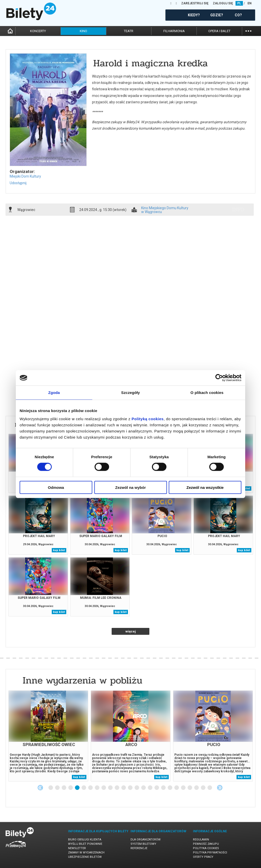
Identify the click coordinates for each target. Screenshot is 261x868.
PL (239, 3)
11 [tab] (117, 788)
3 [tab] (64, 788)
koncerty (38, 31)
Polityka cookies (206, 848)
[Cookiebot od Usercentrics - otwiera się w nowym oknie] (219, 378)
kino (83, 31)
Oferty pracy (203, 857)
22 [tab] (190, 788)
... (248, 30)
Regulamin (201, 840)
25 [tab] (210, 788)
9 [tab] (104, 788)
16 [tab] (150, 788)
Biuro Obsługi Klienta (85, 840)
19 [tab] (170, 788)
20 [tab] (177, 788)
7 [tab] (91, 788)
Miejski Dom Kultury (25, 176)
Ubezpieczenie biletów (85, 857)
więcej (131, 631)
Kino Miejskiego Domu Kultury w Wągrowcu (165, 210)
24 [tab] (203, 788)
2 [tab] (58, 788)
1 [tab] (51, 788)
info (238, 209)
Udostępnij (18, 183)
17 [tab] (157, 788)
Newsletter (77, 848)
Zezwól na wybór (130, 487)
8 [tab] (97, 788)
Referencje (139, 848)
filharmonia (174, 31)
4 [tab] (71, 788)
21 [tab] (184, 788)
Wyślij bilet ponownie (85, 844)
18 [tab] (164, 788)
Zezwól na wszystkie (205, 487)
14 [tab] (137, 788)
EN (250, 3)
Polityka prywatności (210, 853)
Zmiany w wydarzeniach (86, 853)
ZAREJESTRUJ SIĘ (195, 3)
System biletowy (143, 844)
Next (220, 788)
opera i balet (219, 31)
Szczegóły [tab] (130, 393)
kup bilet (59, 550)
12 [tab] (124, 788)
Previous (40, 788)
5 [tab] (77, 788)
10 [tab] (111, 788)
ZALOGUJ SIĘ (223, 3)
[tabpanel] (48, 736)
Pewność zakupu (206, 844)
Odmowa (56, 487)
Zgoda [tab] (54, 393)
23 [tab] (197, 788)
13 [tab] (130, 788)
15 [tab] (144, 788)
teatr (129, 31)
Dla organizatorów (146, 840)
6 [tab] (84, 788)
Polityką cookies (148, 419)
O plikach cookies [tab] (207, 393)
